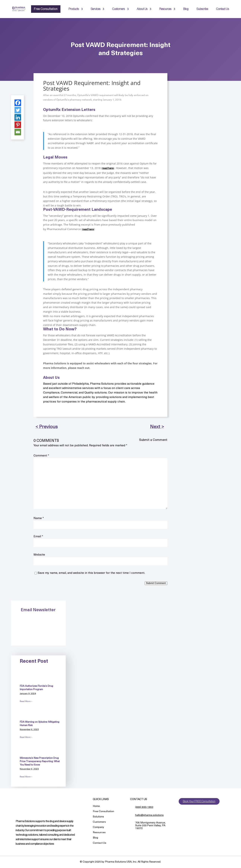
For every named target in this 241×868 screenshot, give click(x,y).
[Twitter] (18, 110)
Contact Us (223, 9)
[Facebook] (18, 103)
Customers (119, 9)
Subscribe (202, 9)
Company (98, 827)
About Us (142, 9)
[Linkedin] (18, 117)
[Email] (18, 132)
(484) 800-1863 (144, 807)
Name (39, 518)
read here (108, 168)
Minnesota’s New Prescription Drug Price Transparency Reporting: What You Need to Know (40, 761)
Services (96, 9)
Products (74, 9)
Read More (25, 701)
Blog (186, 9)
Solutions (98, 817)
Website (39, 555)
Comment (41, 456)
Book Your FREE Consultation (200, 801)
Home (96, 806)
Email (38, 537)
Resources (165, 9)
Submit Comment (156, 583)
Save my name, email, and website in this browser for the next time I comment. (91, 573)
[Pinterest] (18, 125)
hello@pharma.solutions (149, 815)
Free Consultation (46, 9)
